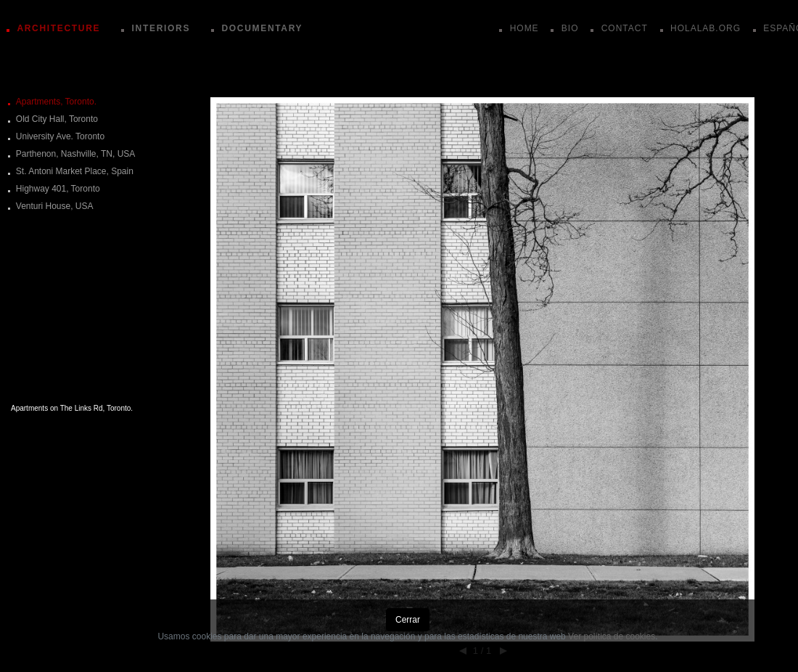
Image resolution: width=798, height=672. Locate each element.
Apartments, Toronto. (56, 102)
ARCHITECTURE (58, 28)
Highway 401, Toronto (58, 189)
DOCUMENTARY (262, 28)
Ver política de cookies (612, 636)
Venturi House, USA (55, 206)
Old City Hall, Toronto (57, 119)
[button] (482, 268)
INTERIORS (161, 28)
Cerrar (408, 620)
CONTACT (625, 28)
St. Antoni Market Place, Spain (75, 171)
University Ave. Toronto (60, 136)
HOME (525, 28)
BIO (570, 28)
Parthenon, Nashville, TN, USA (76, 154)
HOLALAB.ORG (706, 28)
